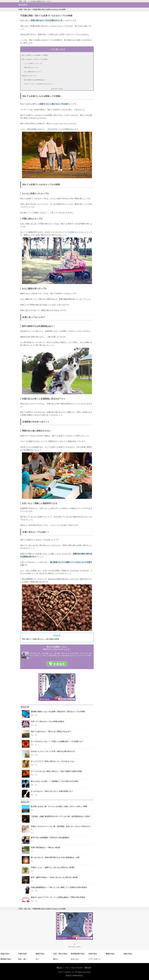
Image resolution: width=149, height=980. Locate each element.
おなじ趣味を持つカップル (32, 72)
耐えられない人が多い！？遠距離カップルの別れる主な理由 (55, 781)
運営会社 (88, 968)
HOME (21, 9)
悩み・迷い (28, 9)
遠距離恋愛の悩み (78, 954)
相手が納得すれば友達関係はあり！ (35, 80)
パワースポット (94, 959)
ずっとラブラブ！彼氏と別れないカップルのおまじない (53, 761)
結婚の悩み (5, 954)
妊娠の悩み (128, 954)
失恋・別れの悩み (60, 954)
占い (37, 959)
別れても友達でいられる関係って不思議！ (35, 55)
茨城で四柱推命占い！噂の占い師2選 (45, 847)
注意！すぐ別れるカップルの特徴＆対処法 (48, 721)
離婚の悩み (110, 954)
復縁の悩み (40, 954)
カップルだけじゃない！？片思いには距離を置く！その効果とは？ (57, 741)
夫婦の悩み (93, 954)
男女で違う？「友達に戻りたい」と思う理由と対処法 (41, 639)
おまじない (75, 959)
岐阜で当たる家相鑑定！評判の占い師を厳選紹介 (50, 837)
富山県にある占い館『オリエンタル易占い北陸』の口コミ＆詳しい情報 (59, 806)
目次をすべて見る (57, 89)
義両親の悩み (6, 959)
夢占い (56, 959)
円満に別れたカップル (31, 67)
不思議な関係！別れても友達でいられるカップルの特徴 (49, 9)
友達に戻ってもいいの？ (29, 76)
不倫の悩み (22, 954)
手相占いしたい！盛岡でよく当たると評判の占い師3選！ (53, 867)
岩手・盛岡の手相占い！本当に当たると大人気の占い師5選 (54, 877)
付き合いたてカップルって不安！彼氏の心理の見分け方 (53, 751)
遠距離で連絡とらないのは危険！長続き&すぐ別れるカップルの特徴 (58, 711)
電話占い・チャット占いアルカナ (70, 968)
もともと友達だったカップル (33, 63)
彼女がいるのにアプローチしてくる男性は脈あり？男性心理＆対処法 (58, 897)
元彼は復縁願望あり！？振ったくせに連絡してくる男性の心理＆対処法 (59, 887)
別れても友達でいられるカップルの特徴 (34, 59)
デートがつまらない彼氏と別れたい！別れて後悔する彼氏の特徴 (56, 771)
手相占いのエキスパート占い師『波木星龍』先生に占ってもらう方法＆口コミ (61, 828)
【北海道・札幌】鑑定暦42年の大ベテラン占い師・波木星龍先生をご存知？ (61, 816)
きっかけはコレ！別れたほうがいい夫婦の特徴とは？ (52, 791)
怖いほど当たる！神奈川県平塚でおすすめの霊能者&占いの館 (55, 857)
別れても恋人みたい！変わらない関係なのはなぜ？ (51, 731)
